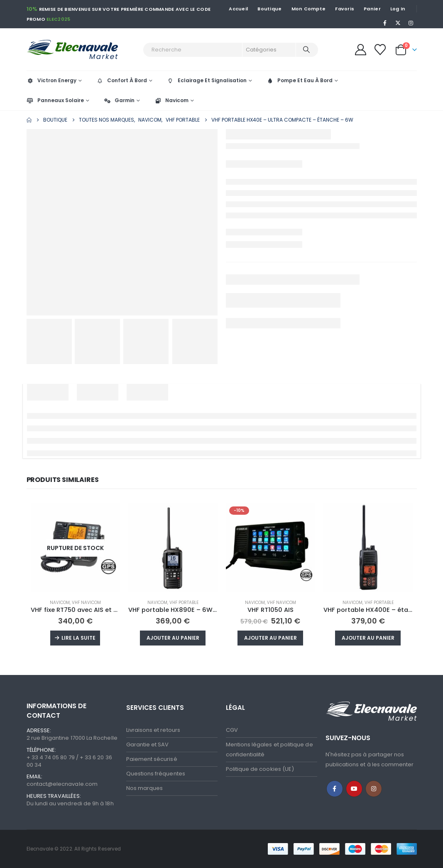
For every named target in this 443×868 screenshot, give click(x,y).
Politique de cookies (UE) (260, 769)
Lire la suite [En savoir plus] (78, 638)
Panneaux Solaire (55, 100)
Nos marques (145, 788)
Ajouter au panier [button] (173, 638)
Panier (372, 9)
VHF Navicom (86, 603)
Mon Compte (309, 9)
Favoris (345, 9)
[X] (398, 23)
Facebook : (335, 789)
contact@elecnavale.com (62, 784)
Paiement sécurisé (152, 759)
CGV (232, 730)
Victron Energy (51, 80)
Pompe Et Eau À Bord (300, 80)
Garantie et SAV (148, 745)
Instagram (374, 789)
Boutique (269, 9)
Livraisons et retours (153, 730)
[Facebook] (385, 23)
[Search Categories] (269, 50)
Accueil (238, 9)
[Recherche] (306, 50)
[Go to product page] (75, 548)
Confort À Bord (122, 80)
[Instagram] (411, 23)
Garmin (119, 100)
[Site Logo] (83, 50)
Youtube (354, 789)
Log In (398, 9)
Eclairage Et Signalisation (207, 80)
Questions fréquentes (156, 774)
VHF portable (184, 603)
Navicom (171, 100)
